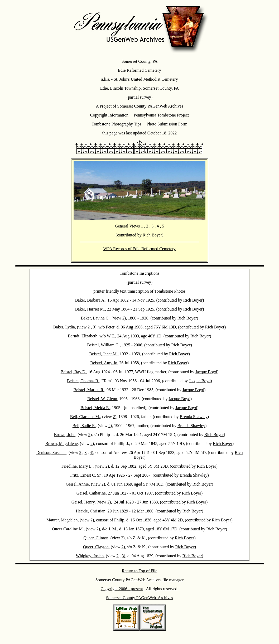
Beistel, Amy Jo (104, 363)
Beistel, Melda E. (95, 408)
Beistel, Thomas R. (83, 381)
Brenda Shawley (194, 417)
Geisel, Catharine (91, 493)
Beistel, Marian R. (89, 390)
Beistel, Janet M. (103, 354)
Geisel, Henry (83, 502)
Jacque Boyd (206, 372)
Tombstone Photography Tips (117, 124)
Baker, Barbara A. (90, 300)
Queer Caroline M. (68, 529)
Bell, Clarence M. (85, 417)
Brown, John (65, 435)
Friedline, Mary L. (77, 466)
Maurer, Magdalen (62, 520)
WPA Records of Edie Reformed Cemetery (139, 249)
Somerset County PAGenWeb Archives (139, 598)
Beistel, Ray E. (73, 372)
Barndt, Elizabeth (83, 336)
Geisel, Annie (77, 484)
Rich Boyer (152, 235)
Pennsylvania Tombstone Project (161, 115)
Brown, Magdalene (62, 444)
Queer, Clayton (96, 547)
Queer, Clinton (96, 538)
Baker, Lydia (64, 327)
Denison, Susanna (51, 452)
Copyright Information (109, 115)
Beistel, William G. (103, 345)
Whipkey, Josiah (90, 556)
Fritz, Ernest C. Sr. (86, 475)
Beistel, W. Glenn (102, 399)
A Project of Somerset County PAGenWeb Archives (139, 106)
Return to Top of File (140, 571)
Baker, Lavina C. (95, 318)
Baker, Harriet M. (90, 309)
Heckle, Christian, (91, 511)
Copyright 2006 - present (122, 589)
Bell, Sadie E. (84, 426)
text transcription (134, 291)
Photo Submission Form (167, 124)
